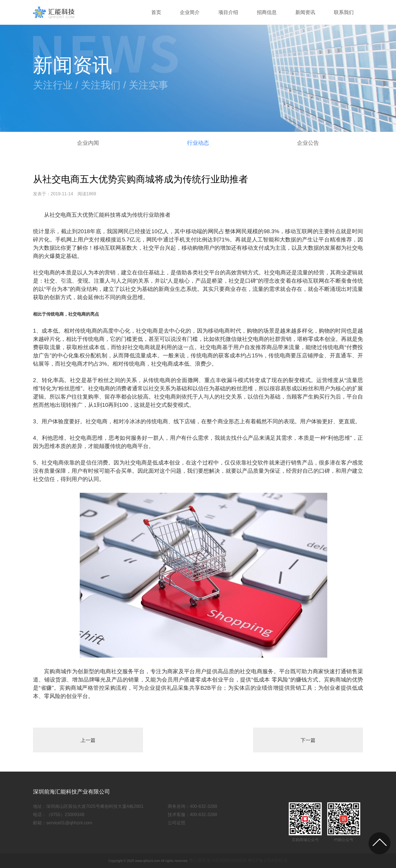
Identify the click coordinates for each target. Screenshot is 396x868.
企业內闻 (88, 143)
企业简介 (190, 12)
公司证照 (177, 823)
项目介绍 (228, 12)
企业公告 (308, 143)
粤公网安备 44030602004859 (218, 860)
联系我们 (344, 12)
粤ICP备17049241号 (268, 860)
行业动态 (198, 143)
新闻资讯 (305, 12)
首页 (156, 12)
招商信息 (267, 12)
